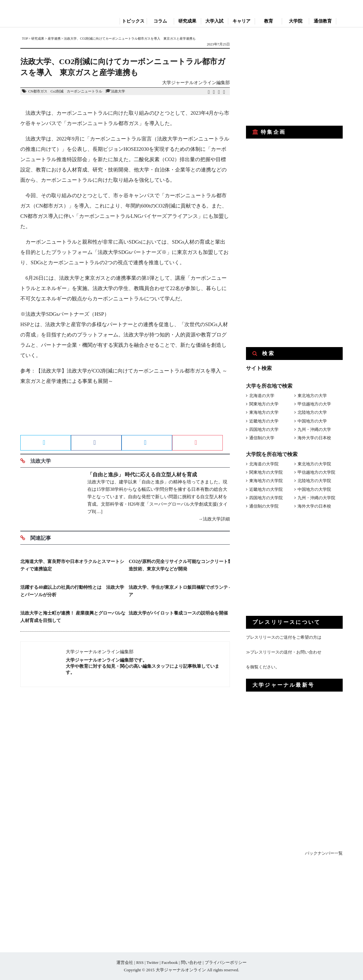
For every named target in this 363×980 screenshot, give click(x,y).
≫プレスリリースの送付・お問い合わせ (284, 652)
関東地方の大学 (264, 404)
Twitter (152, 962)
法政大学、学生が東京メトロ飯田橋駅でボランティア (181, 591)
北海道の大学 (262, 396)
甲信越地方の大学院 (316, 472)
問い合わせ (191, 962)
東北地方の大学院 (314, 464)
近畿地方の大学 (264, 421)
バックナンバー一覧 (324, 853)
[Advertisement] (125, 412)
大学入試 (214, 21)
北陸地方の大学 (312, 412)
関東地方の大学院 (266, 472)
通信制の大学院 (264, 506)
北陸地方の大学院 (314, 481)
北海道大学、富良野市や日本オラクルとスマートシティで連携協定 (72, 565)
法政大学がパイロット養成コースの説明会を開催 (178, 613)
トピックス (133, 21)
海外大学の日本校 (314, 438)
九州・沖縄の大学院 (316, 498)
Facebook (170, 962)
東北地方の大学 (312, 396)
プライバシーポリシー (226, 962)
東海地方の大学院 (266, 481)
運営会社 (125, 962)
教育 (269, 21)
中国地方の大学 (312, 421)
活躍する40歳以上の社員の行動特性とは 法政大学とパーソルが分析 (72, 591)
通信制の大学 (262, 438)
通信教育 (323, 21)
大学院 (296, 21)
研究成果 (187, 21)
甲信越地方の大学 (314, 404)
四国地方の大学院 (266, 498)
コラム (160, 21)
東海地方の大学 (264, 412)
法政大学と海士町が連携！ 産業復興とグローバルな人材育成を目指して (73, 617)
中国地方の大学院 (314, 489)
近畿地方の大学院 (266, 489)
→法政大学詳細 (214, 519)
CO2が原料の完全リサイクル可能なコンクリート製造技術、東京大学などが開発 (181, 565)
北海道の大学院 (264, 464)
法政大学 (118, 91)
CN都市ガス (38, 91)
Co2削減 (57, 91)
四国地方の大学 (264, 429)
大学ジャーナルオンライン (181, 970)
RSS (140, 962)
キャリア (241, 21)
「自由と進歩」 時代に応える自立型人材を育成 (142, 475)
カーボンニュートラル (84, 91)
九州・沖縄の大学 (314, 429)
